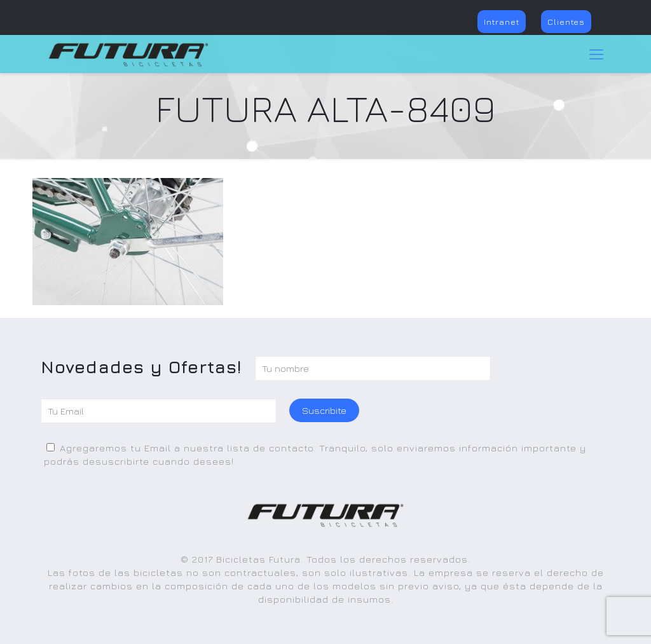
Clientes (566, 22)
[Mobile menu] (596, 54)
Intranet (502, 22)
